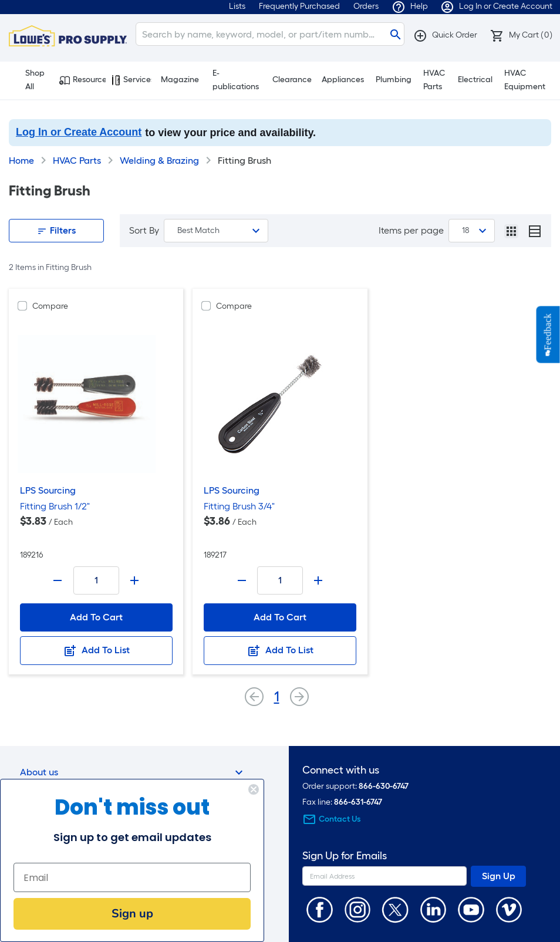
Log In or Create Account (79, 132)
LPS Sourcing (48, 490)
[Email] (132, 877)
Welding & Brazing (159, 161)
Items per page (411, 230)
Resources (82, 80)
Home (21, 161)
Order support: (355, 786)
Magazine (180, 80)
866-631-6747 (358, 802)
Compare (50, 306)
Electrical (475, 80)
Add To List (96, 651)
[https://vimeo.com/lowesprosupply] (509, 909)
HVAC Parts (434, 80)
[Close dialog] (254, 789)
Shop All (30, 80)
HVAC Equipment (525, 80)
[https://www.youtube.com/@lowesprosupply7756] (471, 909)
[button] (445, 35)
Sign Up (499, 876)
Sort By (144, 230)
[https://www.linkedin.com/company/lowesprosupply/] (434, 909)
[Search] (270, 34)
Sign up (132, 914)
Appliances (343, 80)
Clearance (292, 80)
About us (133, 772)
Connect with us (341, 770)
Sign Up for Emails (345, 856)
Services (131, 80)
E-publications (236, 80)
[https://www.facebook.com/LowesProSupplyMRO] (320, 909)
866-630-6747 (384, 786)
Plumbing (394, 80)
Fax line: (342, 802)
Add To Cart (96, 617)
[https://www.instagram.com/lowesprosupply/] (358, 909)
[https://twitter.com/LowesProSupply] (395, 909)
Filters (56, 231)
